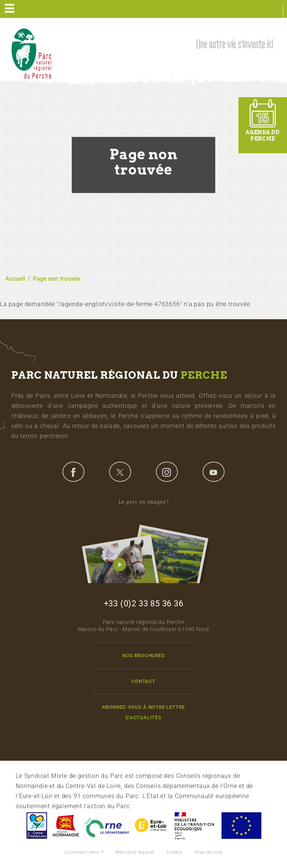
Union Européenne (241, 826)
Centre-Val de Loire (36, 826)
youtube (213, 472)
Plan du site (209, 852)
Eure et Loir (151, 826)
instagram (167, 472)
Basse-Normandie (66, 826)
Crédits (175, 852)
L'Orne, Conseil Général (107, 826)
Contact (143, 681)
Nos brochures (143, 655)
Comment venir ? (84, 852)
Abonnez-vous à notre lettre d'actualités (144, 712)
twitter (120, 472)
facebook (73, 472)
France (194, 826)
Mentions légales (135, 852)
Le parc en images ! (143, 541)
